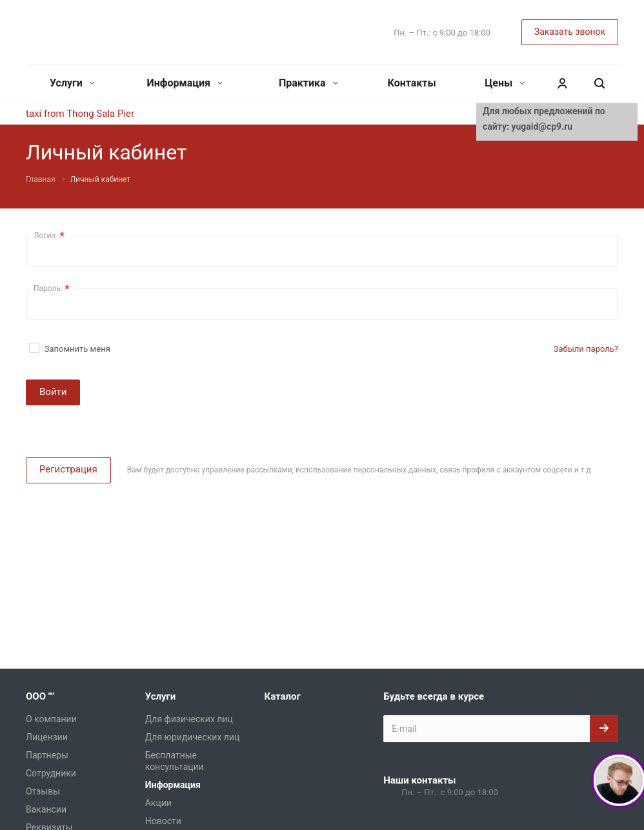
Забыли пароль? (586, 349)
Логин (49, 236)
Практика (308, 83)
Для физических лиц (189, 719)
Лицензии (47, 737)
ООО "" (40, 696)
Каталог (282, 696)
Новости (163, 821)
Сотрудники (51, 773)
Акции (158, 803)
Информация (185, 83)
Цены (505, 83)
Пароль (52, 289)
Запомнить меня (77, 349)
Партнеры (47, 755)
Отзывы (43, 791)
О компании (51, 719)
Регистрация (68, 469)
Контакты (412, 83)
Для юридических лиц (193, 737)
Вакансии (46, 809)
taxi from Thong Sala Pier (80, 114)
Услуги (72, 83)
